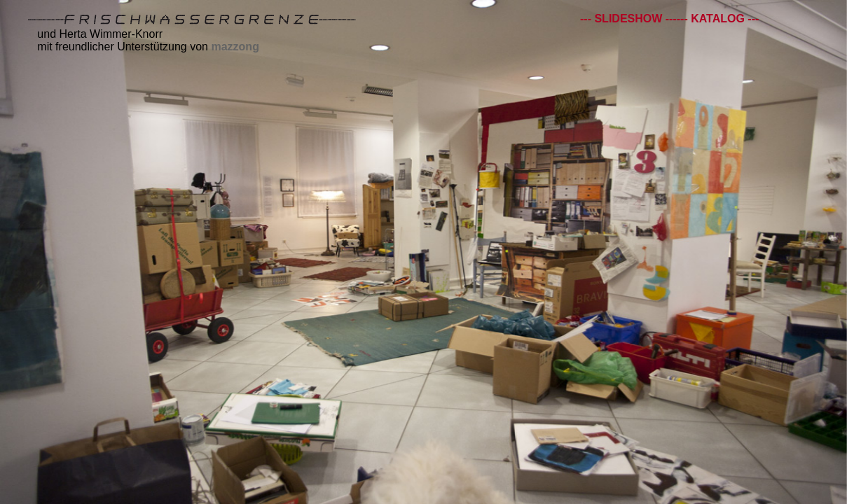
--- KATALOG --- (718, 19)
